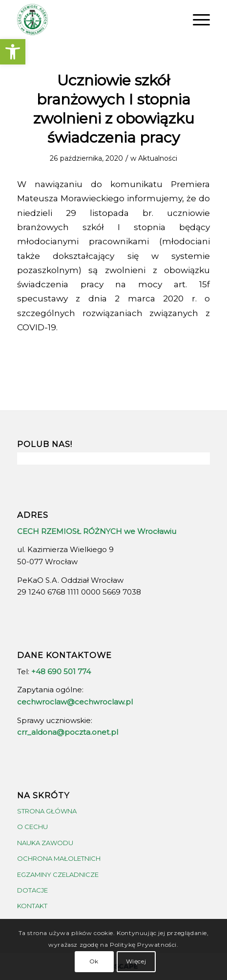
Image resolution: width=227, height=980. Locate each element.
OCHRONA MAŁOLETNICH (59, 858)
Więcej (136, 961)
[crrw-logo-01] (94, 20)
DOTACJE (32, 890)
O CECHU (32, 827)
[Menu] (196, 20)
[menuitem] (196, 20)
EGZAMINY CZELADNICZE (58, 874)
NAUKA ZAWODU (45, 843)
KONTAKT (32, 906)
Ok (94, 961)
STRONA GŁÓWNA (47, 811)
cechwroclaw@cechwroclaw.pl (75, 702)
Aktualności (158, 158)
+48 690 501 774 (61, 671)
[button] (13, 52)
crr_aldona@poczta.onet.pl (68, 732)
